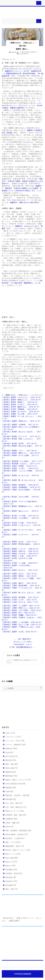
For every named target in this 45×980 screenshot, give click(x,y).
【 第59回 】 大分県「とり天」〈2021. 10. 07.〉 (20, 600)
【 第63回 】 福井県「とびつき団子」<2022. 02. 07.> (22, 610)
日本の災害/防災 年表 (13, 784)
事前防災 (9, 748)
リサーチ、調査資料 (13, 745)
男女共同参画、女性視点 (15, 834)
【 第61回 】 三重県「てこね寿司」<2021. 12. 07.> (21, 606)
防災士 (8, 866)
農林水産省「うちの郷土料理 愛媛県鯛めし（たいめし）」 (22, 283)
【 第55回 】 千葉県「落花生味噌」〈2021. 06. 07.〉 (22, 585)
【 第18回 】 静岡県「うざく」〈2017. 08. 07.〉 (20, 451)
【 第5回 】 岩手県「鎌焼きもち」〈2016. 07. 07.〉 (21, 407)
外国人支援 (10, 768)
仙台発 (8, 752)
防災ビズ (9, 862)
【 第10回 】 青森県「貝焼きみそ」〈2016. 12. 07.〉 (22, 421)
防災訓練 (9, 885)
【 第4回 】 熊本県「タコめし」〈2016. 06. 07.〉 (20, 404)
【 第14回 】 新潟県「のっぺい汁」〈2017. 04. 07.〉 (22, 436)
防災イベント (10, 854)
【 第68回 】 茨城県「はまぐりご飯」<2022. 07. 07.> (22, 624)
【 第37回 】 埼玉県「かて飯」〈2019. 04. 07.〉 (20, 523)
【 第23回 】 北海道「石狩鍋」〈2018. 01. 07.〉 (20, 466)
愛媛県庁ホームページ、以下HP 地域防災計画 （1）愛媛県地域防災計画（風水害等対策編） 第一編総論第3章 (22, 73)
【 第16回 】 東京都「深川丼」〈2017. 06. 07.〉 (20, 443)
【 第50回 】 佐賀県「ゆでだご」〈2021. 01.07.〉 (21, 570)
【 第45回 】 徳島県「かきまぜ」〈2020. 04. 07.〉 (21, 553)
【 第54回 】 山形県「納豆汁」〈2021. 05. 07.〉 (20, 583)
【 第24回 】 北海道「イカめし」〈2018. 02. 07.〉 (21, 468)
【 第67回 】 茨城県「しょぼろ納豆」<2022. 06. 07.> (22, 622)
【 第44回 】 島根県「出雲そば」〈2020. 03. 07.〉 (21, 551)
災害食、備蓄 (10, 823)
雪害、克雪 (10, 889)
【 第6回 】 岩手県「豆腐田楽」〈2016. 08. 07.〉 (20, 409)
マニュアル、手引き (13, 741)
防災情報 (9, 870)
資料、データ (10, 842)
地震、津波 (10, 764)
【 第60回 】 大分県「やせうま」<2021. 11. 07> (20, 602)
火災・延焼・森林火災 (14, 807)
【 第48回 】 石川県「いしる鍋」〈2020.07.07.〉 (21, 563)
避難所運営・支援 (12, 846)
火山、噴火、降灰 (12, 803)
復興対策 (9, 772)
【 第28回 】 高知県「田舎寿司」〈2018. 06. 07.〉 (21, 485)
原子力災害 (10, 756)
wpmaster (15, 52)
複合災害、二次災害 (13, 838)
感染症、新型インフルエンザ (16, 780)
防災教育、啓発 (11, 873)
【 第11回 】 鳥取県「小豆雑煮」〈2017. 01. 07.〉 (21, 425)
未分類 (8, 791)
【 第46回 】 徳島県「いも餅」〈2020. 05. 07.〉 (20, 556)
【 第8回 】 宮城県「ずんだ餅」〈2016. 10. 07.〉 (20, 414)
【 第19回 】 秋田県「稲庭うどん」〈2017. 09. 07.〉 (22, 453)
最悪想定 (9, 788)
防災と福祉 (10, 858)
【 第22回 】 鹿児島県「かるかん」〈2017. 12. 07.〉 (22, 464)
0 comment (24, 54)
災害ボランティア (12, 811)
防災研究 (9, 881)
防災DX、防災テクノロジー (16, 850)
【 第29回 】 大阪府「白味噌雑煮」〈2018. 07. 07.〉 (22, 487)
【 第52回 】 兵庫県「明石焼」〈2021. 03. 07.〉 (20, 576)
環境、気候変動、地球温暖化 (16, 830)
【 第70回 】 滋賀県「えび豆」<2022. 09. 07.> (19, 632)
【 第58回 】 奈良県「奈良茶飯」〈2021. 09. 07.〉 (21, 597)
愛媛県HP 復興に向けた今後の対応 (24, 202)
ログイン (29, 660)
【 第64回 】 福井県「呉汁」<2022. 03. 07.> (19, 613)
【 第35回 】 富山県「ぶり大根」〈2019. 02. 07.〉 (21, 516)
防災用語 (9, 877)
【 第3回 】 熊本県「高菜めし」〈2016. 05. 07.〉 (20, 402)
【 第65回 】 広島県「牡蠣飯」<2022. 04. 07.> (19, 615)
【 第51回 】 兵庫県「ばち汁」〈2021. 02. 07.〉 (20, 574)
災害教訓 (9, 819)
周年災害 (9, 760)
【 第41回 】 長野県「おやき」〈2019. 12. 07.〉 (20, 542)
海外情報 (9, 799)
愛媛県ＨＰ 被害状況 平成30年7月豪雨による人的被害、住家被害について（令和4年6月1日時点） (22, 188)
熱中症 (8, 827)
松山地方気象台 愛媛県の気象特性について (22, 107)
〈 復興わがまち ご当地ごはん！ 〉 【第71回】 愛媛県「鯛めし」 (22, 46)
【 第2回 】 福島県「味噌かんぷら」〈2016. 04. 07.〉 (22, 400)
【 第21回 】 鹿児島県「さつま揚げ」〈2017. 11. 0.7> (22, 461)
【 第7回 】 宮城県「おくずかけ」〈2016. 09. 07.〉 (21, 411)
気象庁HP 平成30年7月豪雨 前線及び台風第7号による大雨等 (22, 181)
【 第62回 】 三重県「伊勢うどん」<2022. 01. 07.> (21, 608)
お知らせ (9, 733)
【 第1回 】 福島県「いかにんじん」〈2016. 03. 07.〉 (22, 397)
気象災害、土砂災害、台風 (15, 795)
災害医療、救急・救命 (14, 815)
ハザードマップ (11, 737)
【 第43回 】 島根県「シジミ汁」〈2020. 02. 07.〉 (21, 549)
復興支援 (9, 776)
